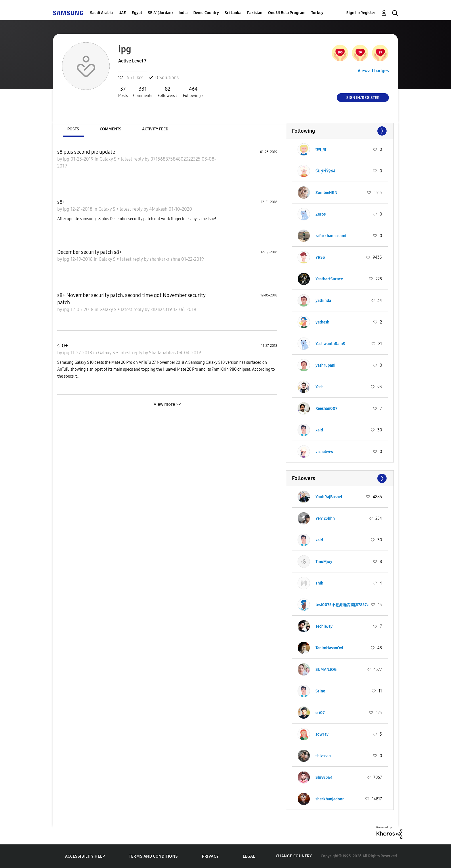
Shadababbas (163, 353)
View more (164, 404)
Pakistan (255, 13)
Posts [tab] (73, 129)
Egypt (137, 13)
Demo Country (206, 13)
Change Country (294, 856)
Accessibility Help (85, 856)
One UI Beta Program (287, 13)
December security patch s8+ (90, 252)
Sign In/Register (361, 13)
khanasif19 (162, 310)
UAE (122, 13)
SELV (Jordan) (160, 13)
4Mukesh (159, 209)
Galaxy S (109, 159)
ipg (67, 159)
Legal (249, 856)
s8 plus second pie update (86, 152)
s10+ (63, 346)
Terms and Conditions (153, 856)
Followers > (168, 92)
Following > (193, 92)
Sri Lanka (233, 13)
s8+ (61, 202)
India (183, 13)
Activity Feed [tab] (155, 129)
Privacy (210, 856)
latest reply (133, 159)
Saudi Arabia (101, 13)
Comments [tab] (111, 129)
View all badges (373, 71)
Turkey (317, 13)
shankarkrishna (165, 259)
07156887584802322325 (176, 159)
